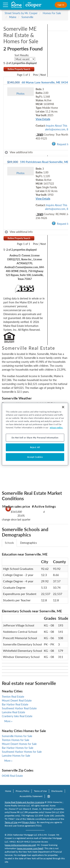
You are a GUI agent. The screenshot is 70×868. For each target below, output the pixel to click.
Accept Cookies (35, 457)
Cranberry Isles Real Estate (17, 716)
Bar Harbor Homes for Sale (18, 748)
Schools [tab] (9, 543)
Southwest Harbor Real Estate (19, 708)
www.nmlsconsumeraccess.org (20, 845)
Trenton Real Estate (13, 697)
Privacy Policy (22, 791)
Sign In (61, 5)
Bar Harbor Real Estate (15, 704)
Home (8, 791)
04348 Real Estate (12, 776)
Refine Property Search (19, 69)
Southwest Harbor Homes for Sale (22, 752)
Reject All (35, 447)
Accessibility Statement (31, 796)
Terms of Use (40, 791)
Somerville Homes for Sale (17, 736)
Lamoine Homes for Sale (16, 756)
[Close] (63, 407)
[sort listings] (25, 59)
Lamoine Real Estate (13, 712)
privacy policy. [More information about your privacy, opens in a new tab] (56, 427)
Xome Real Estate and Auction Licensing (24, 802)
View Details (43, 119)
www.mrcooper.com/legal (30, 848)
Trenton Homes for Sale (15, 740)
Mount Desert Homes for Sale (19, 744)
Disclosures (57, 791)
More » (8, 721)
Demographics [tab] (28, 543)
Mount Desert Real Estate (17, 700)
